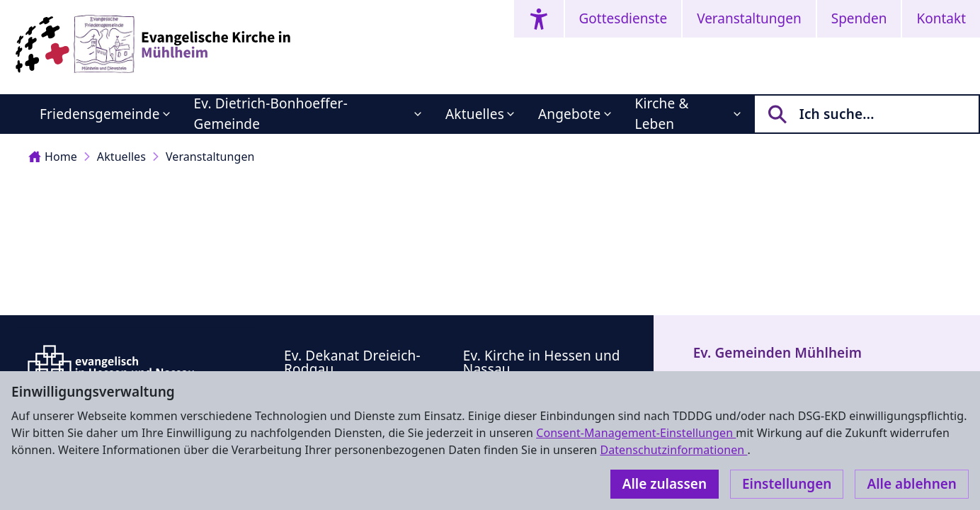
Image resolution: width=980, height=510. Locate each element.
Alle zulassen (665, 484)
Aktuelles (475, 114)
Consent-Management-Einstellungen (636, 433)
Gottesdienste (623, 18)
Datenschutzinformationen (673, 450)
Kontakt (941, 18)
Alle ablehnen (912, 484)
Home (53, 157)
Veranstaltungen (749, 18)
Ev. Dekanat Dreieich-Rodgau (352, 362)
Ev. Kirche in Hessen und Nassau (542, 362)
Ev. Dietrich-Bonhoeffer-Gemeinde (271, 114)
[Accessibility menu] (539, 19)
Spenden (859, 18)
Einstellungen (787, 484)
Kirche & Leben (662, 114)
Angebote (570, 114)
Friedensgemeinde (100, 114)
